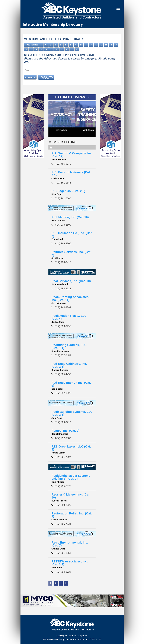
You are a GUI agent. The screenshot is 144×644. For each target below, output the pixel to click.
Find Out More (88, 129)
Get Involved (61, 129)
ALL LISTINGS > (33, 45)
